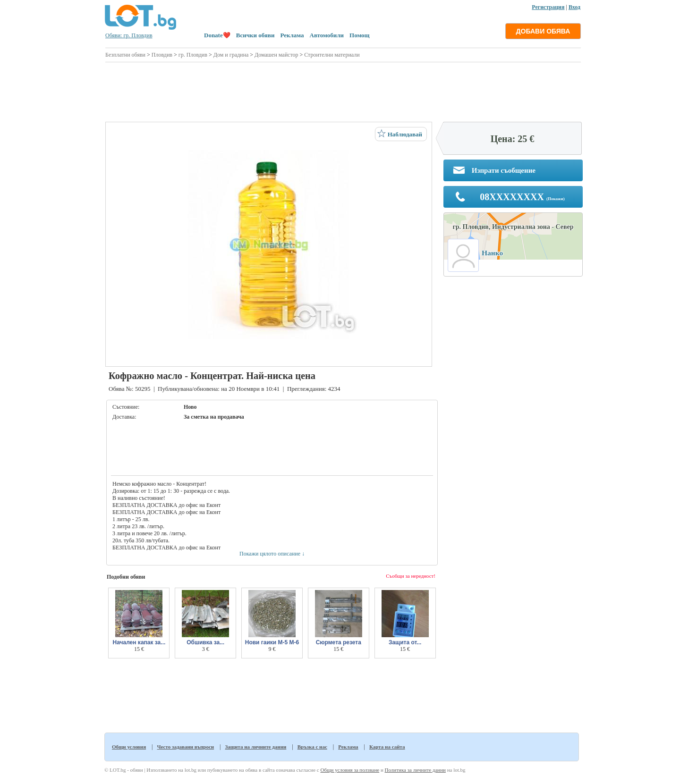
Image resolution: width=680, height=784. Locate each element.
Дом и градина (231, 55)
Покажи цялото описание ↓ (272, 554)
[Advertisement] (343, 91)
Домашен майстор (276, 55)
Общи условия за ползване (350, 770)
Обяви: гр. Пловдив (129, 35)
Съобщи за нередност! (411, 576)
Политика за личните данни (415, 770)
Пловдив (162, 55)
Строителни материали (332, 55)
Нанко (492, 253)
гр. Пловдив (193, 55)
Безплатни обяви (125, 55)
